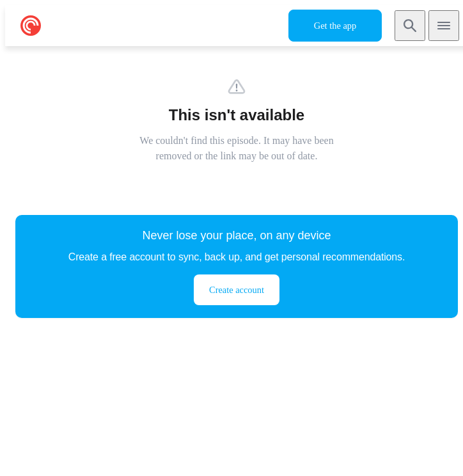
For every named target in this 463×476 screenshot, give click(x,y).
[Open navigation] (444, 26)
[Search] (410, 26)
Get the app (335, 26)
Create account (237, 290)
